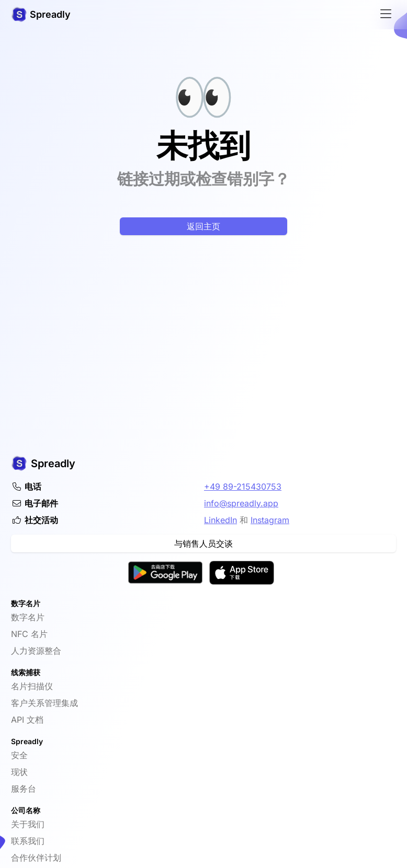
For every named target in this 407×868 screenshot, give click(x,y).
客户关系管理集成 (44, 703)
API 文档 (27, 720)
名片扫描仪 (32, 686)
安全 (19, 755)
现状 (19, 772)
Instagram (270, 520)
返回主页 (203, 226)
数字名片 (28, 617)
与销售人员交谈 (203, 543)
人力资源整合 (36, 651)
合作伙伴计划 (36, 858)
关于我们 (28, 824)
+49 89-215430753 (243, 487)
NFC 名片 (29, 634)
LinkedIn (221, 520)
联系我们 (28, 841)
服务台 (24, 789)
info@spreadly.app (241, 503)
